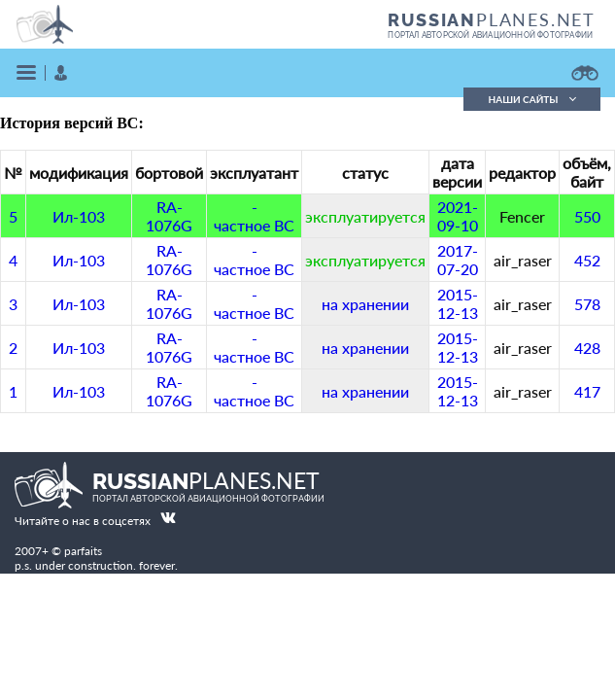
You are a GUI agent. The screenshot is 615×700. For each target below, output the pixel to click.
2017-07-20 (458, 260)
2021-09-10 (458, 216)
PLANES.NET (492, 19)
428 (587, 348)
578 (587, 304)
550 (587, 216)
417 (587, 391)
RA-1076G (169, 216)
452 (587, 260)
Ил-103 (79, 216)
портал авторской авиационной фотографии (490, 35)
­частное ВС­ (254, 216)
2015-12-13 (458, 303)
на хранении (365, 304)
